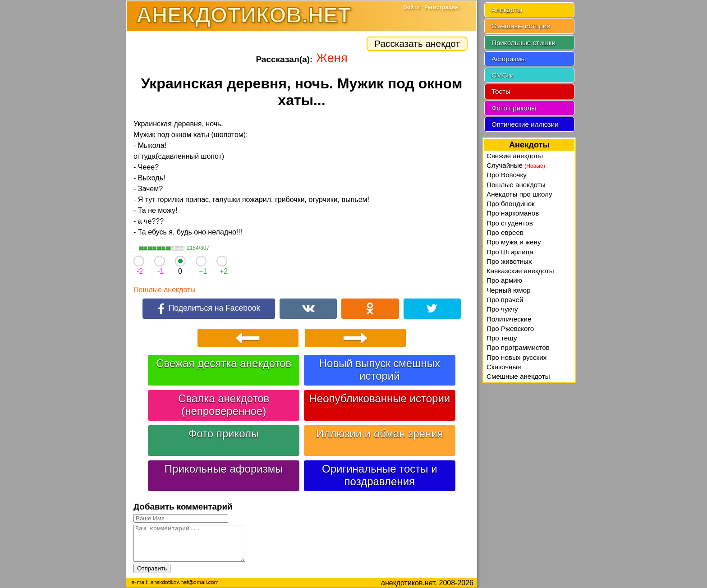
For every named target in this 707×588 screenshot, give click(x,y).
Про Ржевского (510, 328)
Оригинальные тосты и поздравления (380, 475)
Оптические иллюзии (525, 124)
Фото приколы (224, 434)
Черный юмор (509, 290)
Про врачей (505, 300)
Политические (509, 319)
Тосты (501, 91)
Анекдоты (507, 10)
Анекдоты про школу (519, 194)
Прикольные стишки (523, 43)
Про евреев (505, 232)
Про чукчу (502, 309)
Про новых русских (516, 357)
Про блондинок (511, 204)
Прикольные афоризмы (224, 469)
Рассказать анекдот (417, 44)
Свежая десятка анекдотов (224, 363)
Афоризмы (509, 59)
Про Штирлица (510, 252)
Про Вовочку (507, 175)
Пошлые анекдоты (165, 290)
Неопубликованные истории (379, 398)
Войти (411, 7)
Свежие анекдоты (515, 156)
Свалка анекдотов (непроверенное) (224, 405)
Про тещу (502, 338)
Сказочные (504, 367)
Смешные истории (521, 26)
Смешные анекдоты (518, 376)
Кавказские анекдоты (520, 271)
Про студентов (510, 223)
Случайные (516, 165)
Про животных (509, 261)
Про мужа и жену (514, 242)
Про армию (504, 280)
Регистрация (441, 7)
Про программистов (518, 347)
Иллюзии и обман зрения (380, 434)
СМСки (503, 75)
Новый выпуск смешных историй (380, 370)
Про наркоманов (513, 213)
